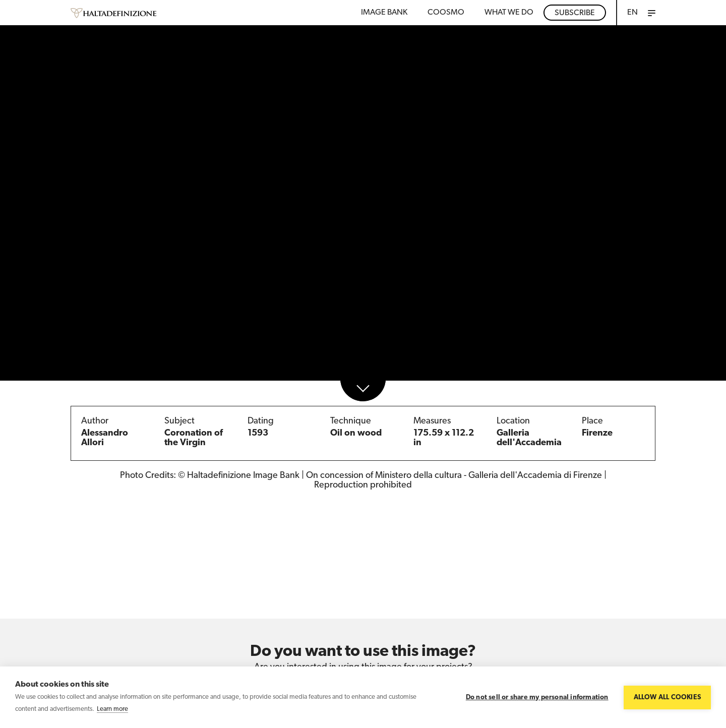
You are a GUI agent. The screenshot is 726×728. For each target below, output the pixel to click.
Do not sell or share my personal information (537, 697)
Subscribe (575, 13)
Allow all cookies (667, 697)
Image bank (384, 13)
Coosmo (446, 13)
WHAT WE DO (509, 13)
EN (632, 13)
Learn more (112, 709)
